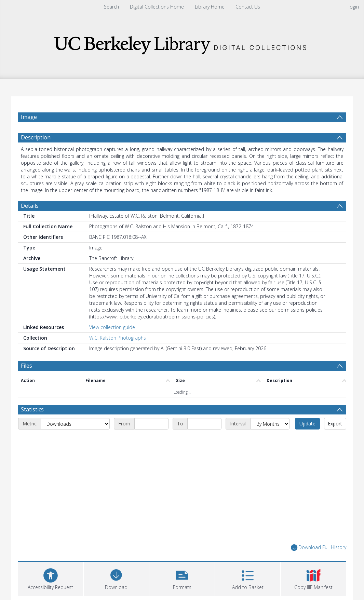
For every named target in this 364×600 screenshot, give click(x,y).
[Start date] (151, 424)
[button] (182, 578)
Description (36, 137)
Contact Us (248, 7)
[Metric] (75, 424)
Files (26, 366)
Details (30, 206)
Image (29, 117)
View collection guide (112, 327)
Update (307, 424)
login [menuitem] (354, 7)
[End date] (204, 424)
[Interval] (270, 424)
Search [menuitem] (111, 7)
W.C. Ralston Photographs (118, 338)
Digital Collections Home (157, 7)
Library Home (210, 7)
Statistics (32, 409)
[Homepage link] (182, 43)
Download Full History (319, 548)
